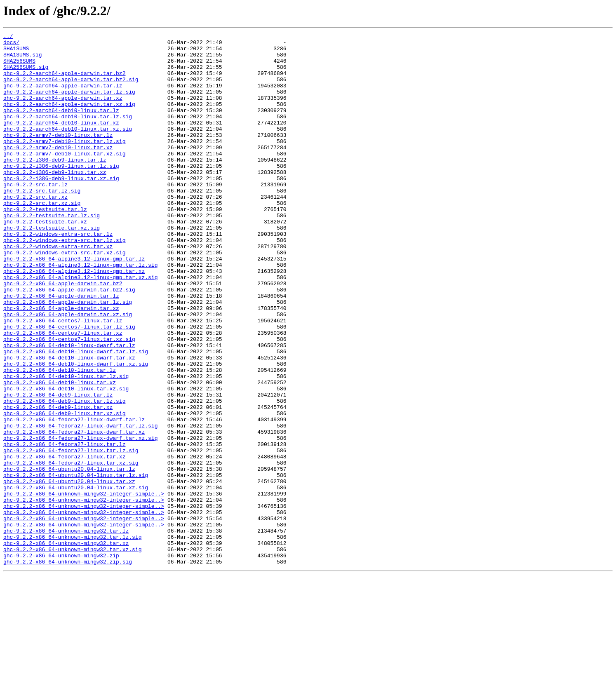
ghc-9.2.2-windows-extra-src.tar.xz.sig (64, 297)
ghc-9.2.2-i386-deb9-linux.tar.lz (55, 186)
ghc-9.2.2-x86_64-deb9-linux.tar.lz (58, 467)
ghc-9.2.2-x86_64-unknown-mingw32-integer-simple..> (84, 586)
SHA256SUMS (19, 67)
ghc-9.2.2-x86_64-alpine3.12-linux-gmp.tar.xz (74, 319)
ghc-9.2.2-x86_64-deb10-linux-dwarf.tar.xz (69, 423)
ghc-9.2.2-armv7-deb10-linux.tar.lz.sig (64, 163)
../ (8, 37)
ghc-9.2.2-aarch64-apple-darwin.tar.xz (63, 111)
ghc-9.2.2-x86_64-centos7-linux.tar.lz (63, 378)
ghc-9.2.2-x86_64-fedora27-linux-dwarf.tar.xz (74, 512)
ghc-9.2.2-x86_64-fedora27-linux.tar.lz (64, 527)
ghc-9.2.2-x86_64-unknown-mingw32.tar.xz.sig (72, 653)
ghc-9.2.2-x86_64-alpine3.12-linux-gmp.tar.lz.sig (80, 312)
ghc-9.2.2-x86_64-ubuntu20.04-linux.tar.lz (69, 557)
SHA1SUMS (16, 52)
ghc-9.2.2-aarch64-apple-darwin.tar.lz (63, 96)
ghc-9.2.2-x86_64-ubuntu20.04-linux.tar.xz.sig (76, 579)
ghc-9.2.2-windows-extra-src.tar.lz (58, 275)
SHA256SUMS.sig (26, 74)
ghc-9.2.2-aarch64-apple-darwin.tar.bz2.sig (71, 89)
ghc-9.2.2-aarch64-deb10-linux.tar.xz (61, 141)
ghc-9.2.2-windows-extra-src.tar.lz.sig (64, 282)
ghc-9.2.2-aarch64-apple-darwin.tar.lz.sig (69, 104)
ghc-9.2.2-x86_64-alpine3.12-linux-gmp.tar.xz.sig (80, 326)
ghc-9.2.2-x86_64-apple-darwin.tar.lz (61, 349)
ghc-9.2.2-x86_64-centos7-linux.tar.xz (63, 393)
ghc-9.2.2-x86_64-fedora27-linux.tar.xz (64, 542)
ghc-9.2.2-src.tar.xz (35, 230)
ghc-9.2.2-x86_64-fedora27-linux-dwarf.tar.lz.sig (80, 505)
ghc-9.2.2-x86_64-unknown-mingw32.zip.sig (68, 668)
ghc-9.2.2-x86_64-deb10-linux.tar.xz (60, 453)
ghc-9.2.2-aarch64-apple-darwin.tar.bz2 (64, 82)
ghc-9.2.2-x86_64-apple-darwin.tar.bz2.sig (69, 341)
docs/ (11, 45)
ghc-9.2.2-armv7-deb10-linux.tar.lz (58, 156)
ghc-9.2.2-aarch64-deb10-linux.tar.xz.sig (68, 148)
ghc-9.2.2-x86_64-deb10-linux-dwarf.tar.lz (69, 408)
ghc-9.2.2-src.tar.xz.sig (42, 237)
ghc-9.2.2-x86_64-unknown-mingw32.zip (61, 660)
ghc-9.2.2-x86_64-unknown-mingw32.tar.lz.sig (72, 638)
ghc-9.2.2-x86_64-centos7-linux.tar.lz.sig (69, 386)
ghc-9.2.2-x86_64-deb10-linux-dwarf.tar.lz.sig (76, 416)
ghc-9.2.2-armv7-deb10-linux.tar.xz (58, 171)
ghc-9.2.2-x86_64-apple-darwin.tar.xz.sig (68, 371)
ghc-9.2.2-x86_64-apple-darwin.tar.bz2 (63, 334)
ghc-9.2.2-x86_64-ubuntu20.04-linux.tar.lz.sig (76, 564)
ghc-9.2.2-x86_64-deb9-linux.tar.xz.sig (64, 490)
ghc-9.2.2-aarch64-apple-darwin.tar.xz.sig (69, 119)
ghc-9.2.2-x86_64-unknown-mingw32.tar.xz (66, 646)
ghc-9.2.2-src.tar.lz (35, 215)
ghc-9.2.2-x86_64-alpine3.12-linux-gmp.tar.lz (74, 304)
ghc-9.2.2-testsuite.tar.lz (45, 245)
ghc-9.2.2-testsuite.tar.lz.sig (52, 252)
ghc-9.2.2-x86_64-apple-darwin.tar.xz (61, 364)
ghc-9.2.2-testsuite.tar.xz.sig (52, 267)
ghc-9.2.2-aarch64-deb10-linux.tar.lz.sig (68, 134)
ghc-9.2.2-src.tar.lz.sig (42, 223)
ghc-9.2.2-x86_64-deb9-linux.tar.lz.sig (64, 475)
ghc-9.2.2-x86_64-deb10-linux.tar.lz (60, 438)
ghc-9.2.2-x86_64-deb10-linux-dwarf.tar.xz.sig (76, 430)
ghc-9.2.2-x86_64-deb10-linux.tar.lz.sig (66, 445)
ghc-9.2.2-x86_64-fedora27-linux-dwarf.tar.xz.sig (80, 519)
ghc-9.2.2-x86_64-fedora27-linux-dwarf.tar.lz (74, 497)
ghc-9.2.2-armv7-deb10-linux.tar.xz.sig (64, 178)
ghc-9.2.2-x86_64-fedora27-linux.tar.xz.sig (71, 549)
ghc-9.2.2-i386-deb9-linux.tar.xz (55, 200)
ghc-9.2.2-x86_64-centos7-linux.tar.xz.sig (69, 401)
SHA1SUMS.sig (23, 59)
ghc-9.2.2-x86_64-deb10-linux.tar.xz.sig (66, 460)
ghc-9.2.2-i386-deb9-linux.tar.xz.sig (61, 208)
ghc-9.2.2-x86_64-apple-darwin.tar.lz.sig (68, 356)
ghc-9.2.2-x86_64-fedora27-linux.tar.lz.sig (71, 534)
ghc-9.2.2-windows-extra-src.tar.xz (58, 289)
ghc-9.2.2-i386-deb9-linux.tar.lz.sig (61, 193)
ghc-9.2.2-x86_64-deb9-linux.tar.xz (58, 482)
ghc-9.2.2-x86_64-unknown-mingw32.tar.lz (66, 631)
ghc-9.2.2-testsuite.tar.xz (45, 260)
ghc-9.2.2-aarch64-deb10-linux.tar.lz (61, 126)
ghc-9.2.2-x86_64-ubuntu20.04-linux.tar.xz (69, 571)
